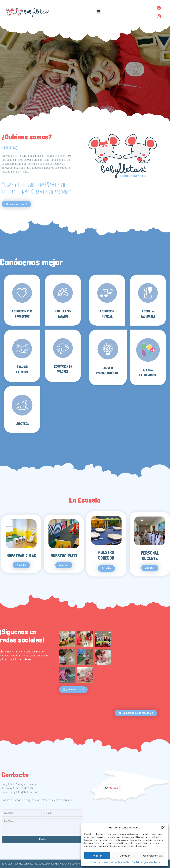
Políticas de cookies (99, 862)
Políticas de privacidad (120, 862)
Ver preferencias (152, 856)
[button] (163, 827)
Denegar (125, 856)
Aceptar (97, 856)
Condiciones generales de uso (146, 862)
